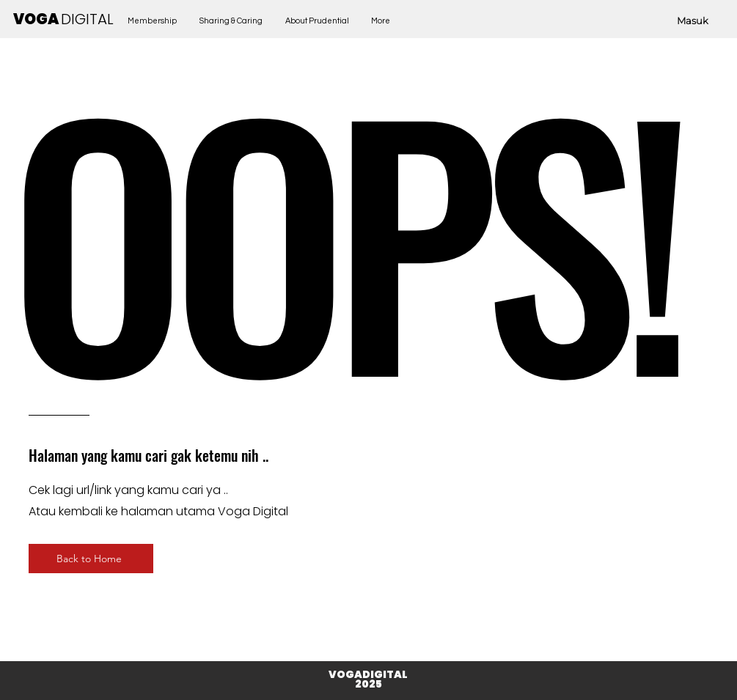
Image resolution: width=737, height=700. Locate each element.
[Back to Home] (91, 559)
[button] (231, 21)
